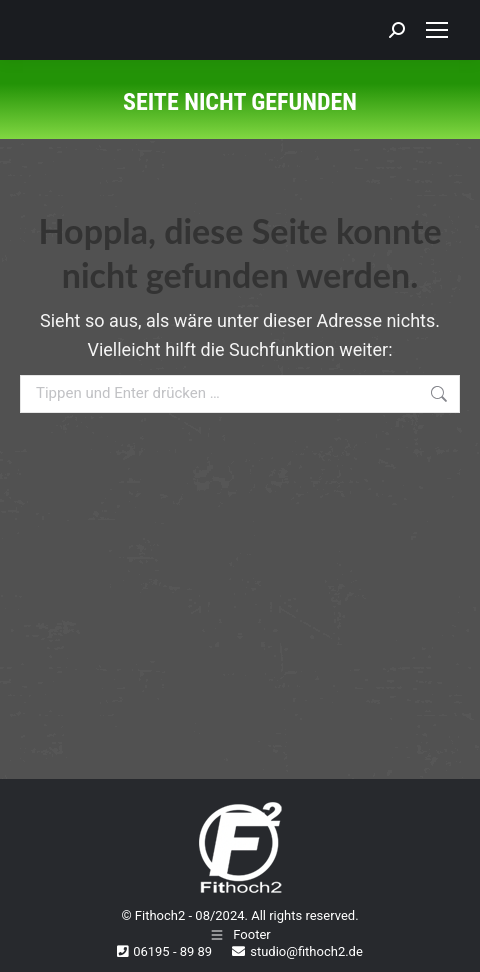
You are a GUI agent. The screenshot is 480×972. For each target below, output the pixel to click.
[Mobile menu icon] (437, 30)
